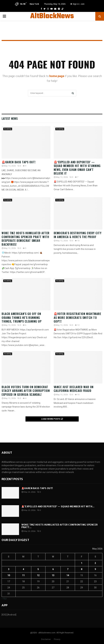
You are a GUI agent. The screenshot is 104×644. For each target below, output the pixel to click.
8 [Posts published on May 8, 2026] (82, 569)
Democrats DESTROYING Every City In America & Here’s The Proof (78, 235)
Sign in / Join (77, 4)
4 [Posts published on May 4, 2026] (23, 569)
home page (57, 76)
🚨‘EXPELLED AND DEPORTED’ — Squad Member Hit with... (58, 506)
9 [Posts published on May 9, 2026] (95, 569)
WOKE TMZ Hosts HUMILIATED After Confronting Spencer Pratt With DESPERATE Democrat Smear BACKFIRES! (26, 239)
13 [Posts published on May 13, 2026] (53, 575)
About (7, 453)
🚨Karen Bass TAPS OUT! (19, 162)
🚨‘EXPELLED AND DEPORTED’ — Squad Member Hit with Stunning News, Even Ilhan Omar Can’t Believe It (77, 168)
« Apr (4, 599)
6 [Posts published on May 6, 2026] (53, 569)
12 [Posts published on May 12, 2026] (38, 575)
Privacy (57, 639)
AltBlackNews (52, 16)
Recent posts (12, 479)
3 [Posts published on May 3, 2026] (9, 569)
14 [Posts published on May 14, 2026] (68, 575)
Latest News (10, 118)
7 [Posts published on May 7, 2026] (68, 569)
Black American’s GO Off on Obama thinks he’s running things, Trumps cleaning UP (22, 317)
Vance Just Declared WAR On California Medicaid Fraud (74, 389)
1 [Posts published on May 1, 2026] (82, 563)
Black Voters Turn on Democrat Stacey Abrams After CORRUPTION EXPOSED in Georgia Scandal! (26, 391)
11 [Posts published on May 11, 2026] (23, 575)
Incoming (8, 129)
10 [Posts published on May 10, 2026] (9, 575)
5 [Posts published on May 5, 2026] (38, 569)
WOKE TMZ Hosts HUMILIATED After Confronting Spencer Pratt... (60, 526)
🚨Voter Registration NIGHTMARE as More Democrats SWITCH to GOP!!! (77, 317)
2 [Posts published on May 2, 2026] (95, 563)
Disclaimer (46, 639)
